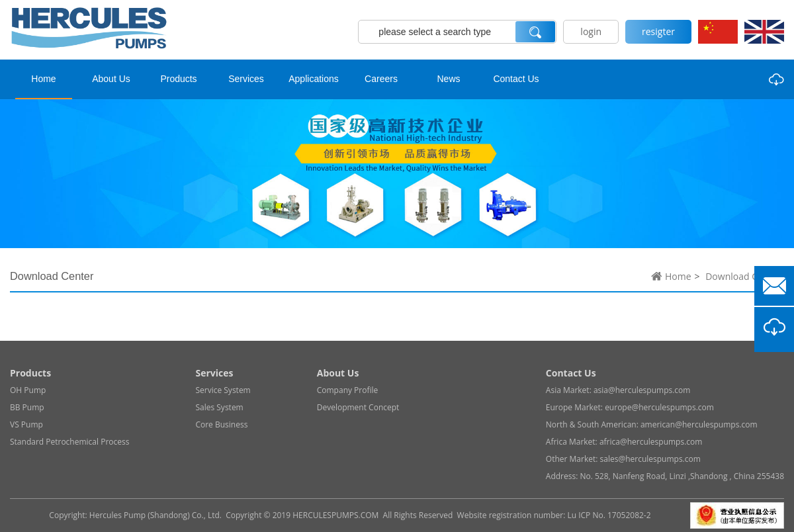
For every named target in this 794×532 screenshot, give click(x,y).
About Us (111, 79)
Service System (223, 390)
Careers (381, 79)
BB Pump (27, 407)
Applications (314, 79)
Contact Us (516, 79)
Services (246, 79)
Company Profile (348, 390)
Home (43, 79)
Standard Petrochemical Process (69, 442)
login (591, 31)
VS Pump (26, 424)
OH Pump (28, 390)
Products (178, 79)
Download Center (743, 276)
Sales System (219, 407)
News (448, 79)
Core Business (221, 424)
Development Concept (358, 407)
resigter (658, 31)
